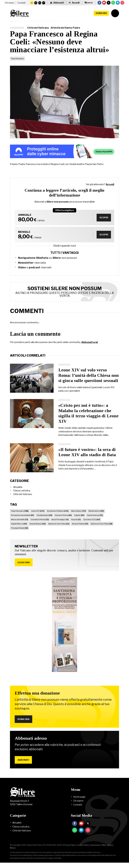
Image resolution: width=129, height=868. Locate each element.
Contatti (9, 6)
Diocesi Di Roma (63, 519)
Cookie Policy (83, 850)
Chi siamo (9, 3)
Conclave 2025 (92, 523)
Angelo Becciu (19, 528)
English (79, 519)
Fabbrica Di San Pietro (101, 528)
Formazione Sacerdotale (22, 519)
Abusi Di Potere (80, 528)
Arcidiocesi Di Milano (58, 515)
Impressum (95, 850)
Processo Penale (19, 532)
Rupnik (76, 523)
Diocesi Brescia (38, 528)
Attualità (18, 491)
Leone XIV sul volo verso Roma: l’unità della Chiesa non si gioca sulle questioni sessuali (89, 379)
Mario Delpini (78, 515)
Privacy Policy (69, 850)
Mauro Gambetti (20, 523)
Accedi (110, 188)
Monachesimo (96, 515)
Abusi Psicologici (60, 523)
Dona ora (101, 17)
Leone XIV (38, 515)
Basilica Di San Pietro (59, 528)
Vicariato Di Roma (40, 523)
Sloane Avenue (95, 519)
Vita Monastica (44, 519)
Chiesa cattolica (22, 494)
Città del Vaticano (38, 32)
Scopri (103, 221)
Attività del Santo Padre (65, 32)
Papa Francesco (17, 62)
